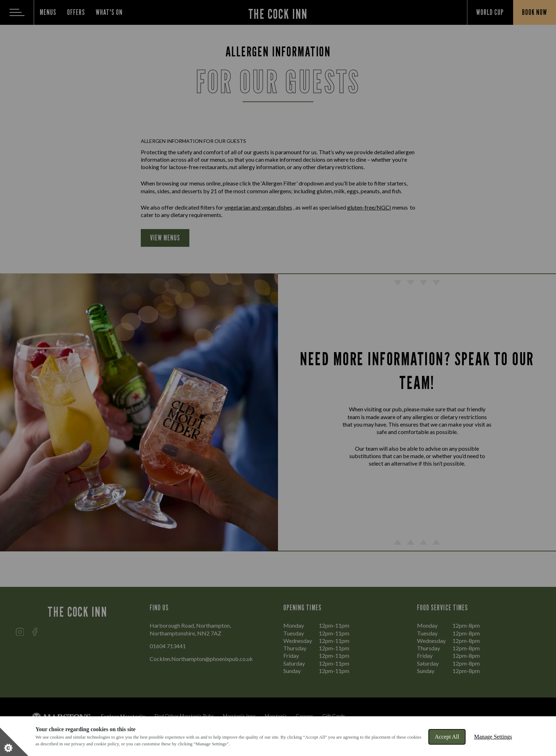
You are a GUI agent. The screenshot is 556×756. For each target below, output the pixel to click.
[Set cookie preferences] (14, 742)
